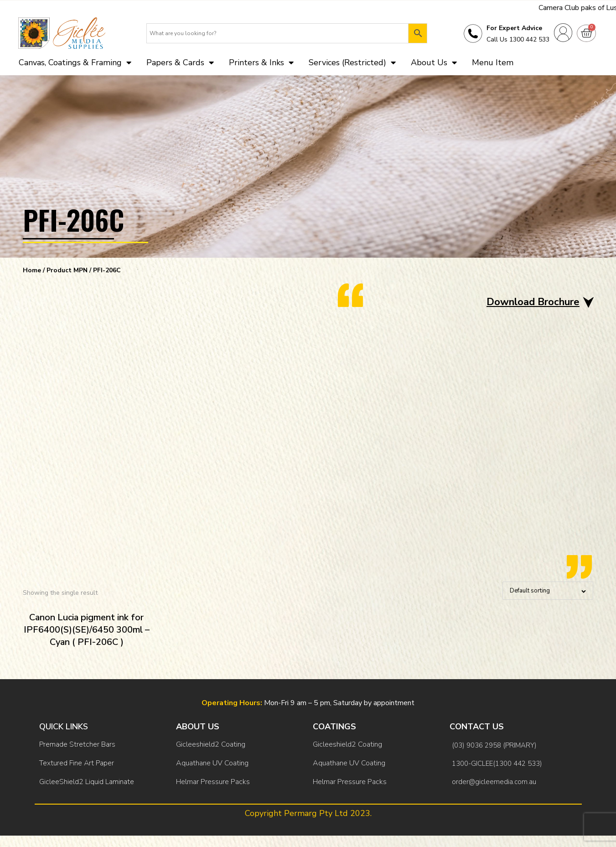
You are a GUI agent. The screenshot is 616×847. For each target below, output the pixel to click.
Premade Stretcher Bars (77, 744)
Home (32, 270)
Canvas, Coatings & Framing (75, 62)
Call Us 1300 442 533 (518, 39)
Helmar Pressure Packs (213, 782)
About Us (434, 62)
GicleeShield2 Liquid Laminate (87, 782)
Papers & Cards (180, 62)
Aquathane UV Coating (212, 763)
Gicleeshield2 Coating (211, 744)
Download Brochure (533, 302)
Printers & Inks (261, 62)
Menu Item (493, 62)
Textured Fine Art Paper (77, 763)
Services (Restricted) (352, 62)
